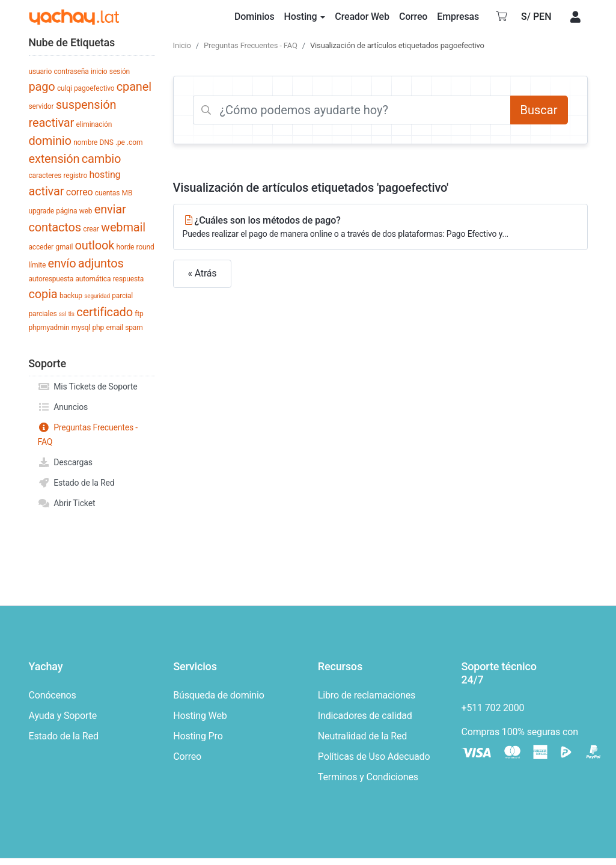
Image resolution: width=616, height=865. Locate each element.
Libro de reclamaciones (367, 695)
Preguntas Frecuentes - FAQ (88, 433)
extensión (54, 159)
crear (91, 229)
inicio (99, 72)
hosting (105, 175)
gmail (64, 247)
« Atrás (203, 273)
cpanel (134, 87)
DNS (107, 142)
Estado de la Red (76, 483)
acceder (41, 247)
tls (71, 314)
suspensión (86, 105)
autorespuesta (51, 279)
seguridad (97, 296)
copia (43, 294)
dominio (50, 141)
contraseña (72, 72)
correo (80, 192)
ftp (139, 314)
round (145, 247)
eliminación (94, 124)
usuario (41, 72)
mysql (81, 328)
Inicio (182, 45)
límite (38, 265)
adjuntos (101, 263)
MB (127, 193)
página (66, 211)
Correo (187, 756)
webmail (123, 227)
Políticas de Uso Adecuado (374, 756)
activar (47, 191)
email (114, 328)
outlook (95, 245)
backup (71, 296)
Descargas (65, 462)
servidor (41, 106)
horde (126, 247)
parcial (122, 296)
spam (134, 328)
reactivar (52, 123)
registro (75, 176)
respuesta (128, 279)
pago (42, 87)
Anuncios (63, 407)
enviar (110, 209)
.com (135, 142)
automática (93, 279)
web (86, 211)
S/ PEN (536, 17)
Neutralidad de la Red (362, 736)
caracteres (45, 176)
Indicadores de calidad (365, 716)
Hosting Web (200, 716)
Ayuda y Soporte (63, 716)
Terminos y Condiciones (368, 777)
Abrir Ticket (67, 503)
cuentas (107, 193)
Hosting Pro (198, 736)
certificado (105, 312)
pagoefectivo (94, 88)
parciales (43, 314)
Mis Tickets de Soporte (88, 387)
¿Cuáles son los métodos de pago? (380, 228)
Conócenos (53, 695)
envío (62, 263)
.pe (120, 142)
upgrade (41, 211)
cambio (101, 159)
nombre (85, 142)
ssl (63, 314)
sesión (120, 72)
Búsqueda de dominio (219, 695)
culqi (65, 88)
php (98, 328)
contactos (55, 227)
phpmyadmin (49, 328)
